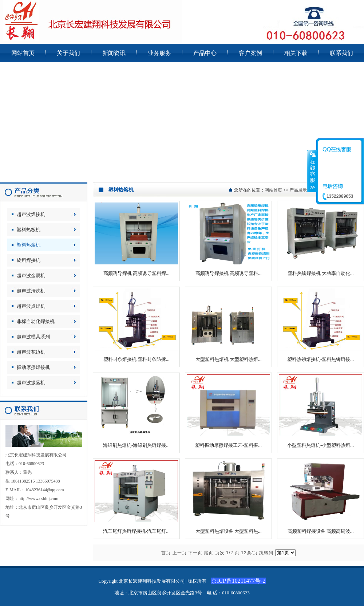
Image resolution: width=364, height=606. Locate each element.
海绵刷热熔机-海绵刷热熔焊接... (136, 445)
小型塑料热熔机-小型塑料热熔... (321, 445)
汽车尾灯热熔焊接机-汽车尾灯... (136, 531)
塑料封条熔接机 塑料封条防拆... (136, 359)
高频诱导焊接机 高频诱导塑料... (229, 273)
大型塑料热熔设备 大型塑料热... (229, 531)
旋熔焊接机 (29, 260)
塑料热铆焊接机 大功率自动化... (321, 273)
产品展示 (298, 190)
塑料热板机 (29, 230)
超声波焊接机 (31, 214)
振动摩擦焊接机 (33, 367)
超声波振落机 (31, 383)
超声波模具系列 (33, 337)
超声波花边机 (31, 352)
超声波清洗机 (31, 291)
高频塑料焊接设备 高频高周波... (321, 531)
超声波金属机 (31, 276)
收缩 (312, 171)
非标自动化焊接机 (36, 321)
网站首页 (273, 190)
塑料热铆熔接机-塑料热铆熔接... (321, 359)
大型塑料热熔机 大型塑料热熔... (229, 359)
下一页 (195, 553)
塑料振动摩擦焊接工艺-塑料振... (228, 445)
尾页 (209, 553)
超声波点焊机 (31, 306)
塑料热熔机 (29, 245)
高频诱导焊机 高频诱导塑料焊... (136, 273)
